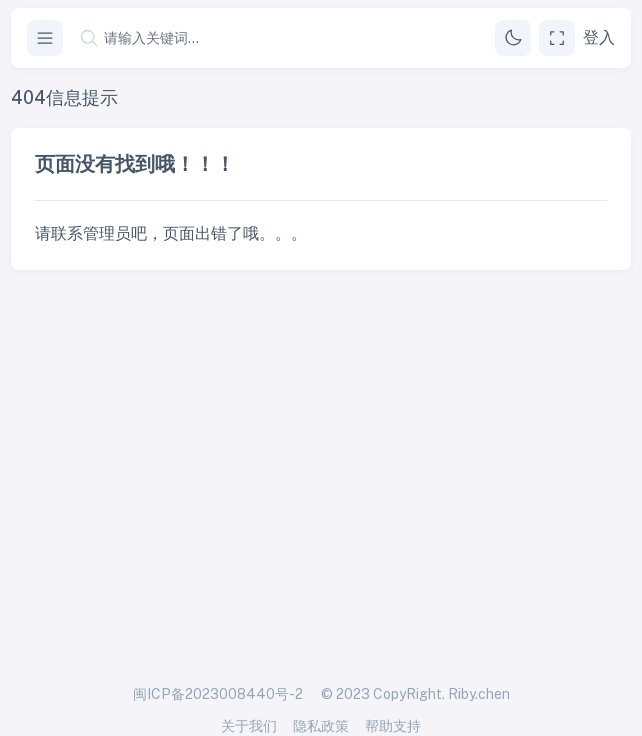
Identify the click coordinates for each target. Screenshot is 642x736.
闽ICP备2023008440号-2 (218, 694)
